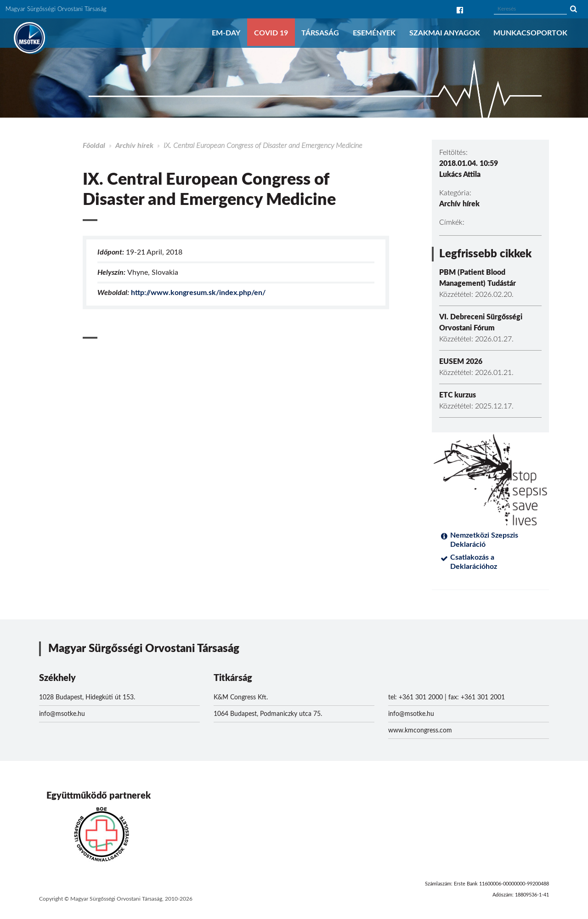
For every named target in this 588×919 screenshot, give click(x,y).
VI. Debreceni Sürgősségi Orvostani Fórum (481, 323)
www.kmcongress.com (420, 731)
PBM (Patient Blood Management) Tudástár (478, 278)
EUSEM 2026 (461, 362)
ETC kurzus (458, 395)
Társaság (320, 33)
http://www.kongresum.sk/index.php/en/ (198, 293)
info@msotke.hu (62, 714)
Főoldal (94, 146)
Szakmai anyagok (445, 33)
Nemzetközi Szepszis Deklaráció (484, 540)
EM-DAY (226, 33)
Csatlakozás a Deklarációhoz (474, 562)
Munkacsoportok (530, 33)
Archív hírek (134, 146)
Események (374, 33)
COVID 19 (271, 33)
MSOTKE (29, 38)
